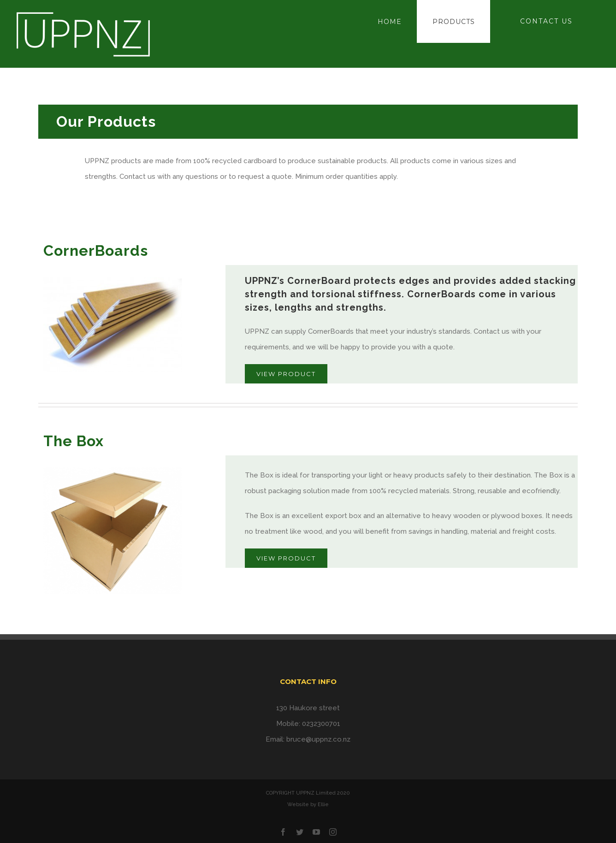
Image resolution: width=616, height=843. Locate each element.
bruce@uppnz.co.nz (318, 739)
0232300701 (321, 724)
